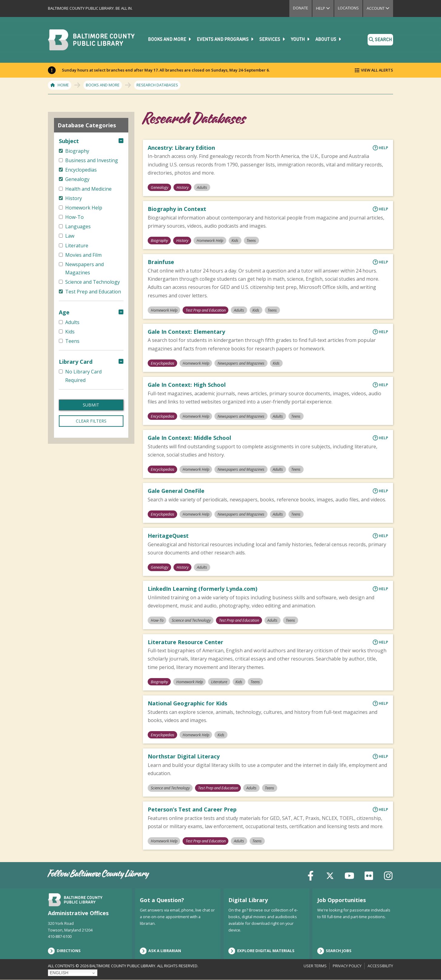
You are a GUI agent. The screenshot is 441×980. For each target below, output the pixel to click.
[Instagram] (388, 875)
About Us (329, 39)
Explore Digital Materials (261, 951)
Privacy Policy (347, 966)
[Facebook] (311, 875)
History (183, 187)
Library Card (76, 362)
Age (64, 312)
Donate (301, 8)
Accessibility (380, 966)
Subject (69, 141)
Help (325, 8)
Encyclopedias (163, 363)
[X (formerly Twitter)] (330, 875)
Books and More (170, 39)
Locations (348, 8)
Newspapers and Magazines (241, 363)
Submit (91, 405)
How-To (157, 620)
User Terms (315, 966)
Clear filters (91, 421)
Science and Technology (191, 620)
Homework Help (210, 240)
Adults (202, 187)
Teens (252, 240)
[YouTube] (349, 875)
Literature (219, 682)
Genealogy (160, 187)
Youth (301, 39)
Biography (159, 240)
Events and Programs (226, 39)
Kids (235, 240)
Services (273, 39)
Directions (64, 951)
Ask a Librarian (161, 951)
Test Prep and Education (206, 310)
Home (63, 85)
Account (380, 8)
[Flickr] (369, 875)
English (59, 973)
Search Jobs (335, 951)
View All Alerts (377, 70)
